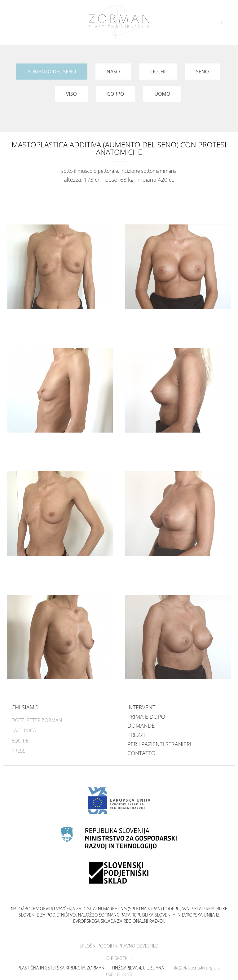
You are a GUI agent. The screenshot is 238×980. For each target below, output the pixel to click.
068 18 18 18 (119, 974)
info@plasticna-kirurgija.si (196, 968)
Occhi (158, 72)
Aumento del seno (52, 72)
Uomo (162, 94)
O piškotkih (119, 958)
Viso (71, 94)
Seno (202, 72)
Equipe (20, 741)
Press (18, 751)
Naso (113, 72)
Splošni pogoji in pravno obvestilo (119, 946)
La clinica (24, 730)
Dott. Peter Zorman (37, 720)
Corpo (116, 94)
